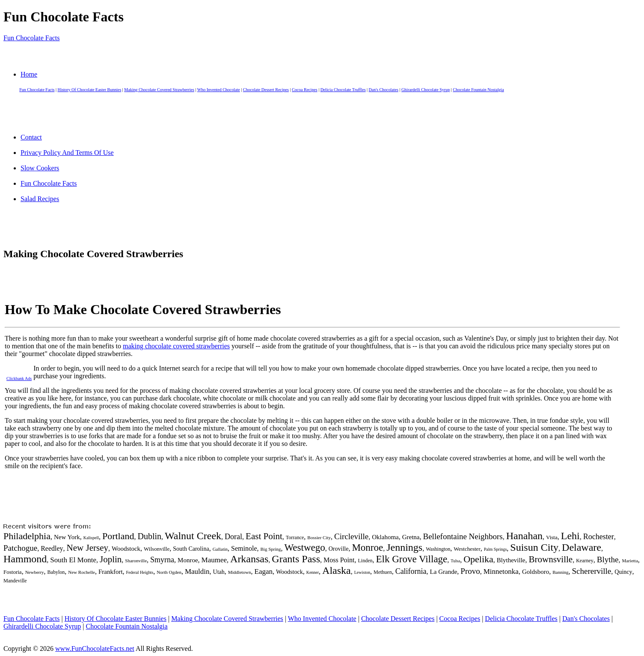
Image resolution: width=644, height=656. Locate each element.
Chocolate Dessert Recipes (266, 90)
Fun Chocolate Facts (32, 38)
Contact (31, 137)
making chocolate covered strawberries (176, 346)
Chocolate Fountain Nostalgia (478, 90)
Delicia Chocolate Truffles (343, 90)
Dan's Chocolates (384, 90)
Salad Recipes (40, 199)
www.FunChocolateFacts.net (95, 649)
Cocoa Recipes (305, 90)
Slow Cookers (40, 168)
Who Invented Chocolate (219, 90)
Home (29, 74)
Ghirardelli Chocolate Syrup (426, 90)
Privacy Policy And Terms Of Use (67, 153)
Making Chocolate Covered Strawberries (159, 90)
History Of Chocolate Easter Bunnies (89, 90)
